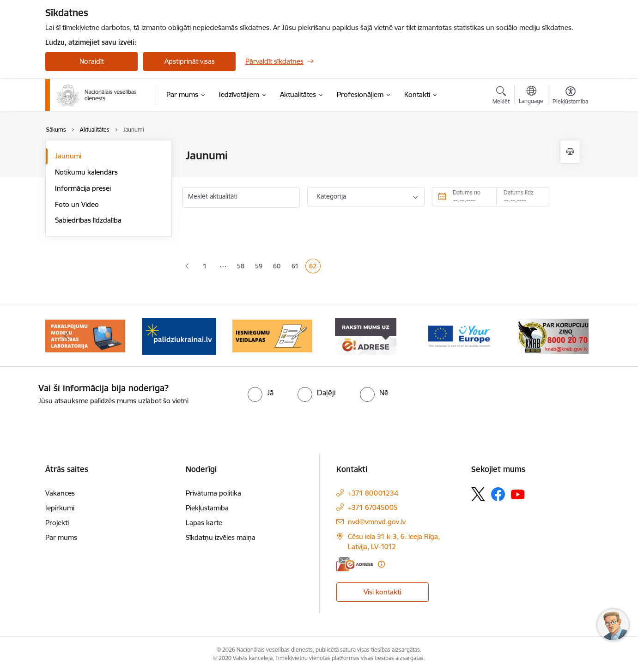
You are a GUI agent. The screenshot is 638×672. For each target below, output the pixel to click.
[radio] (261, 393)
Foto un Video (77, 204)
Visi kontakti (382, 592)
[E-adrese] (355, 564)
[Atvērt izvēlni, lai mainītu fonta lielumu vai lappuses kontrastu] (570, 97)
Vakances (60, 493)
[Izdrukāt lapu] (570, 152)
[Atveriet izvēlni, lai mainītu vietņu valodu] (531, 96)
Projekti (57, 523)
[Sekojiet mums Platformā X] (478, 494)
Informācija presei (83, 188)
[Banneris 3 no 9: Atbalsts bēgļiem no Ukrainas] (179, 336)
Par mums (61, 537)
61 (297, 267)
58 (243, 267)
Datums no (467, 192)
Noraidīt (92, 61)
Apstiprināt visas (190, 61)
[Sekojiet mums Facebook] (498, 494)
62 (315, 267)
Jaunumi (68, 156)
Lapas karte (204, 523)
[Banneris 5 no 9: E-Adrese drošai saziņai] (366, 336)
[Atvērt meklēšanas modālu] (501, 97)
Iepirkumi (60, 508)
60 (279, 267)
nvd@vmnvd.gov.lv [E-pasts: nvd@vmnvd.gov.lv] (377, 522)
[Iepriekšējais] (67, 336)
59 (261, 267)
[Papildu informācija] (381, 564)
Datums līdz (519, 192)
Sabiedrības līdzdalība (88, 220)
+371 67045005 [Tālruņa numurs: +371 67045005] (373, 507)
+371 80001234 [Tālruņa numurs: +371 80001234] (373, 493)
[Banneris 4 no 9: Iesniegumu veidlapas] (272, 336)
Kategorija (331, 196)
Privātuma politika (213, 493)
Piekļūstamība (207, 508)
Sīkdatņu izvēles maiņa (221, 537)
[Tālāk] (572, 336)
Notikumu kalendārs (86, 172)
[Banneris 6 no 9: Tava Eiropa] (459, 336)
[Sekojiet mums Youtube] (518, 494)
